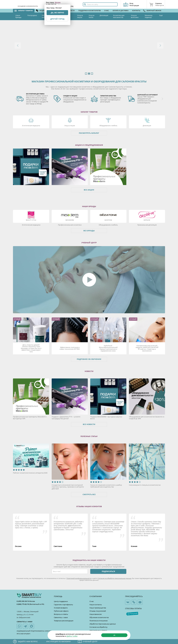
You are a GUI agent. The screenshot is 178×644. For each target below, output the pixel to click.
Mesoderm (70, 220)
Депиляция (104, 15)
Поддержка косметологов (89, 11)
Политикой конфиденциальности (79, 578)
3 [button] (92, 74)
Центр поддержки (61, 601)
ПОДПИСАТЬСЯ (108, 571)
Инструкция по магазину (58, 641)
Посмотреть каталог (89, 133)
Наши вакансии (96, 614)
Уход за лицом (80, 16)
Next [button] (160, 46)
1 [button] (86, 74)
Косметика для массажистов (119, 16)
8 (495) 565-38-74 (23, 601)
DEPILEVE (147, 220)
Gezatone (108, 220)
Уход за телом (91, 16)
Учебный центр (90, 641)
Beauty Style (31, 220)
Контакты (136, 11)
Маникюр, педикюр (149, 16)
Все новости (89, 424)
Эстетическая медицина (31, 126)
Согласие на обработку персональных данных (115, 578)
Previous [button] (18, 46)
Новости (71, 11)
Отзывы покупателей (98, 611)
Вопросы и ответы (61, 614)
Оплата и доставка (121, 11)
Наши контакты (96, 605)
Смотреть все (89, 494)
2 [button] (89, 74)
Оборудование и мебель (108, 126)
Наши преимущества (98, 608)
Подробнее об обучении (89, 359)
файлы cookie (72, 636)
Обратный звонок (154, 11)
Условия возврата (61, 608)
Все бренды (89, 231)
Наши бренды (18, 16)
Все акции (89, 190)
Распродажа (32, 15)
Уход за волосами (135, 16)
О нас (107, 11)
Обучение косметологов (99, 617)
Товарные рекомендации (64, 621)
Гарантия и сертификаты (63, 605)
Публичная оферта (61, 611)
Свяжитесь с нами (61, 617)
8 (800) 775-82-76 (23, 604)
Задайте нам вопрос (28, 641)
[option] (89, 49)
